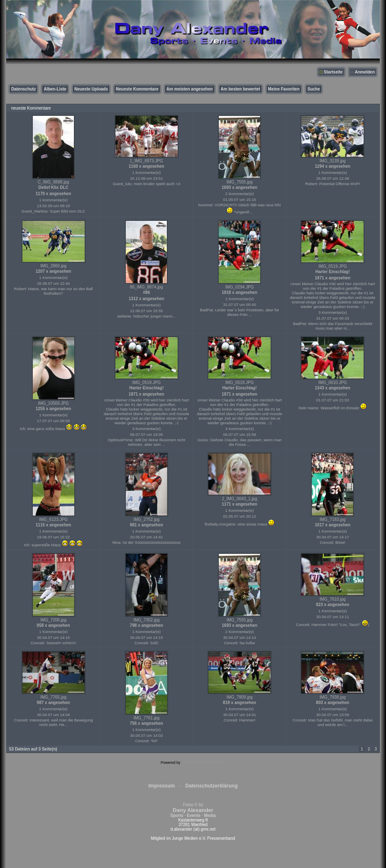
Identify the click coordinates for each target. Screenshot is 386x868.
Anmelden (365, 72)
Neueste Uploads (91, 89)
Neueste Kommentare (137, 89)
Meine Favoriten (284, 89)
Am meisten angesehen (190, 89)
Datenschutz (23, 89)
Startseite (333, 72)
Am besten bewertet (241, 89)
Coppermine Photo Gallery (203, 763)
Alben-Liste (55, 89)
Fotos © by (193, 810)
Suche (314, 89)
